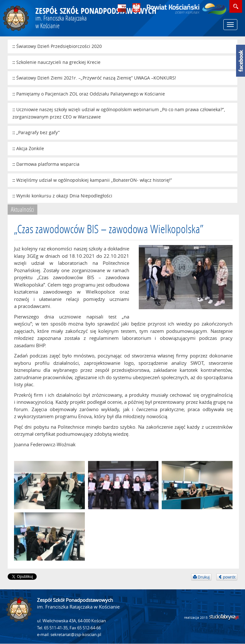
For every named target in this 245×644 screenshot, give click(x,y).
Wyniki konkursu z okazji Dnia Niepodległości (64, 196)
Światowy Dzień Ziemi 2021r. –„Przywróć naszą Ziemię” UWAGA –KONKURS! (96, 78)
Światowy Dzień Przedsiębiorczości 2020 (59, 46)
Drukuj (201, 577)
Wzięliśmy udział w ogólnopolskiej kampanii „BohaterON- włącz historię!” (94, 180)
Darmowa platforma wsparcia (48, 164)
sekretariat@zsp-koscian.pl (76, 635)
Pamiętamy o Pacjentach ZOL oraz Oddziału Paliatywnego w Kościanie (91, 94)
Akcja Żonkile (30, 148)
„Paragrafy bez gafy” (38, 132)
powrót (227, 577)
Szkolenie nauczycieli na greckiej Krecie (58, 62)
